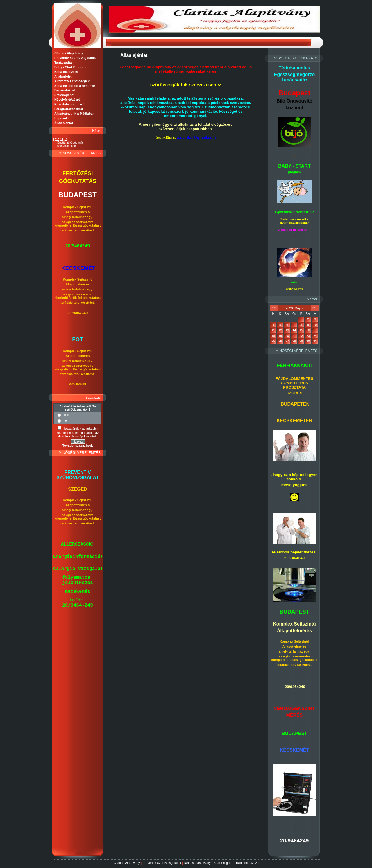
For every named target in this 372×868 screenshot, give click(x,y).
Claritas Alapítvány (127, 863)
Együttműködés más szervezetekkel (70, 144)
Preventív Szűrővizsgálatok (162, 863)
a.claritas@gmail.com (196, 138)
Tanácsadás (192, 863)
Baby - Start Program (218, 863)
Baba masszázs (247, 863)
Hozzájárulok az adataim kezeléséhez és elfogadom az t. (78, 432)
